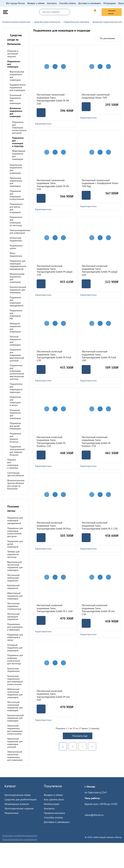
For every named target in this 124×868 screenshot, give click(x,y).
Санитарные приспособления (16, 474)
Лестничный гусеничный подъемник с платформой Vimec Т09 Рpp (100, 183)
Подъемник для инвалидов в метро (15, 401)
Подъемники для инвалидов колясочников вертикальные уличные (17, 372)
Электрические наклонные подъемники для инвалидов (15, 756)
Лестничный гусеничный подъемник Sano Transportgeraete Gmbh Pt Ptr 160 (53, 99)
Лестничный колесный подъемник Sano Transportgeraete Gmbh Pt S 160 (55, 608)
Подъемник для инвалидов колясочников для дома (19, 127)
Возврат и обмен (36, 3)
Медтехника (11, 813)
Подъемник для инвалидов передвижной (17, 301)
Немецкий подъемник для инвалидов (15, 328)
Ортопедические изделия (19, 808)
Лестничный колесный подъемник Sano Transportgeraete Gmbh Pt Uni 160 (53, 695)
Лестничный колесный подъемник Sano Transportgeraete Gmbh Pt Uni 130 (98, 610)
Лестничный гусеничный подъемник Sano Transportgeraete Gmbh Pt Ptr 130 (53, 185)
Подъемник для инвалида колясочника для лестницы (15, 659)
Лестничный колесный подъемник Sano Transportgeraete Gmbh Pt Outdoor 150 (96, 442)
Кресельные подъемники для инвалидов (16, 169)
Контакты (52, 3)
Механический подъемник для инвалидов (17, 278)
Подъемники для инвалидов (14, 64)
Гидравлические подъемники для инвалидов (18, 87)
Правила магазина (54, 813)
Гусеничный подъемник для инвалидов (15, 99)
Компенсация (52, 804)
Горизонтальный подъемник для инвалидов (18, 290)
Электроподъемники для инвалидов (20, 232)
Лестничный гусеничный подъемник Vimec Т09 (96, 96)
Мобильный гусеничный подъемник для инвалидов (15, 693)
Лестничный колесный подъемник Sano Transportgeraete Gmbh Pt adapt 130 (54, 270)
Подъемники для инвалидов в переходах (16, 388)
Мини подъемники (16, 255)
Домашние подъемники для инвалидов (16, 112)
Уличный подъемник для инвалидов (15, 341)
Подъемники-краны (16, 247)
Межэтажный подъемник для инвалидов (19, 155)
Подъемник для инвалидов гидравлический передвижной (18, 265)
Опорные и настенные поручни (13, 54)
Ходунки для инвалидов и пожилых (13, 464)
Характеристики (55, 209)
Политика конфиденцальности (20, 835)
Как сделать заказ (54, 799)
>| (92, 746)
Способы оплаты (67, 3)
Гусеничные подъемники (16, 239)
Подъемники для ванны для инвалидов (16, 208)
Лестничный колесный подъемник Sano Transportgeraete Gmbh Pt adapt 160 (100, 270)
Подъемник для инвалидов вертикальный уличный (17, 355)
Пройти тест (91, 810)
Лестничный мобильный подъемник (13, 578)
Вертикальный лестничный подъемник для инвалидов (15, 566)
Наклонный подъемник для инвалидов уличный (15, 743)
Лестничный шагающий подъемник (13, 617)
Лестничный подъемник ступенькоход (14, 606)
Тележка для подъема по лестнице (13, 554)
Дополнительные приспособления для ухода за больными (16, 484)
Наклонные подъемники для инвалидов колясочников (15, 730)
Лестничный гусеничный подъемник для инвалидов (15, 706)
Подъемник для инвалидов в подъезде (18, 142)
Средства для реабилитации (21, 799)
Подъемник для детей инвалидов (15, 426)
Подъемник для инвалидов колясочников (17, 195)
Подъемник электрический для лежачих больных (17, 451)
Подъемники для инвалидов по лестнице (16, 221)
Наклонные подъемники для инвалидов (16, 182)
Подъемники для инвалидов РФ (16, 315)
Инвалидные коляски (17, 804)
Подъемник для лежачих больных (15, 438)
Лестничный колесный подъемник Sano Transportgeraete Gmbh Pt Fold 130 (54, 356)
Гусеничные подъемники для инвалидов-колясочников (15, 680)
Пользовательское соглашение (20, 839)
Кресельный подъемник (13, 587)
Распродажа (110, 3)
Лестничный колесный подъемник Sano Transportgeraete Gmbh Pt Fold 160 (99, 356)
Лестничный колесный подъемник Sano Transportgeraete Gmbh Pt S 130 (100, 526)
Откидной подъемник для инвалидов (15, 414)
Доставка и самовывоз (90, 3)
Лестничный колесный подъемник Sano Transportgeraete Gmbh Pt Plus (54, 526)
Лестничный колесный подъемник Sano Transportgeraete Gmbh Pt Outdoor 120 (51, 442)
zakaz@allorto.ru (94, 815)
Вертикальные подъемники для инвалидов (17, 76)
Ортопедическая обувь (18, 795)
